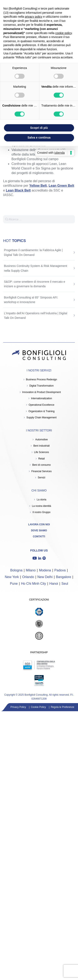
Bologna (16, 570)
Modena (45, 570)
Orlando (28, 577)
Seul (65, 584)
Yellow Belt (38, 186)
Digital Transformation (41, 386)
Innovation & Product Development (41, 392)
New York (12, 577)
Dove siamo (39, 531)
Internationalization (41, 398)
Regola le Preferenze (63, 707)
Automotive (41, 440)
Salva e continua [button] (39, 138)
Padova (60, 570)
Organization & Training (41, 411)
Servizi (41, 478)
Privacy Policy (18, 707)
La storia (41, 500)
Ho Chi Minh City (33, 584)
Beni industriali (41, 446)
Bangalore (64, 577)
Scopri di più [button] (39, 128)
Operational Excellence (41, 405)
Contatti (39, 537)
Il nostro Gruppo (41, 512)
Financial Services (41, 471)
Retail (41, 459)
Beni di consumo (41, 465)
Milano (31, 570)
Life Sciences (41, 452)
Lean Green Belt (61, 186)
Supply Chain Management (41, 418)
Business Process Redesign (41, 379)
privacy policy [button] (34, 17)
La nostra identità (41, 506)
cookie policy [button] (64, 33)
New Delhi (45, 577)
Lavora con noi (39, 524)
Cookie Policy (38, 707)
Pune (14, 584)
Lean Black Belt (18, 190)
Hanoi (54, 584)
